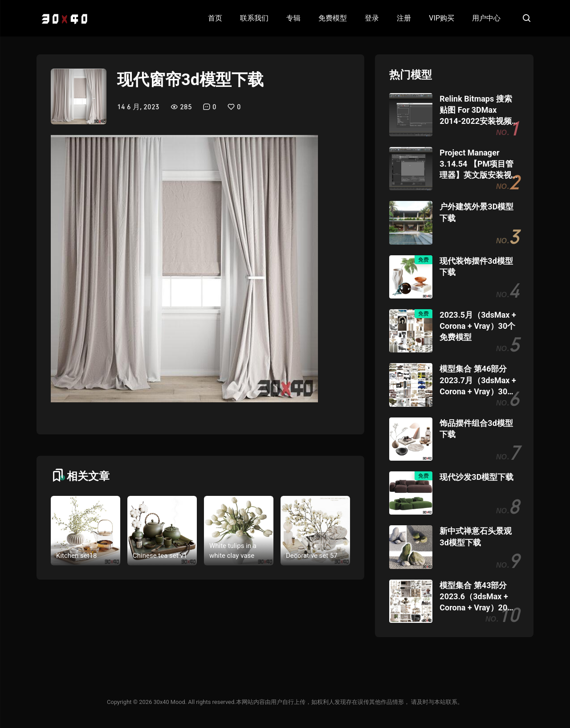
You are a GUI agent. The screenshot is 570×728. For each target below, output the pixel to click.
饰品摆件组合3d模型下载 (476, 429)
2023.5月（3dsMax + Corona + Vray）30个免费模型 (478, 326)
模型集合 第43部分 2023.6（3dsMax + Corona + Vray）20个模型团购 (477, 597)
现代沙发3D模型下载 (476, 477)
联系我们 (254, 18)
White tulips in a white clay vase (233, 551)
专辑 (293, 18)
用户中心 (486, 18)
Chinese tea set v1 (160, 556)
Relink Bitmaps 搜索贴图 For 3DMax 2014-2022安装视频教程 (476, 110)
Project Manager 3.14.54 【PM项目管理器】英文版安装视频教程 (476, 164)
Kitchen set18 (77, 556)
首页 (215, 18)
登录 (372, 18)
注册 (404, 18)
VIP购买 (442, 18)
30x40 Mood (169, 702)
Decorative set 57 (312, 556)
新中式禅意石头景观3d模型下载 (476, 536)
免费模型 (333, 18)
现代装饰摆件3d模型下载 (476, 266)
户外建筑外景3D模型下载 (476, 212)
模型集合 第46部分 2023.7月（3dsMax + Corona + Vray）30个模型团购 (478, 380)
